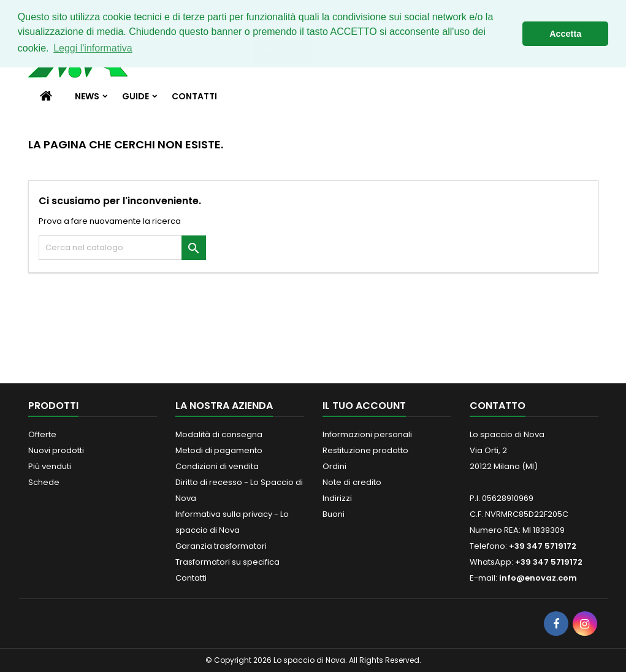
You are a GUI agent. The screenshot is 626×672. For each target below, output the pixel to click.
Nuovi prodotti (56, 450)
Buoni (334, 514)
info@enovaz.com (538, 578)
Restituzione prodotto (365, 450)
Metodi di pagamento (219, 450)
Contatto (498, 406)
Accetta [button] (565, 34)
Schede (44, 482)
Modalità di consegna (219, 434)
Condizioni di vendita (217, 466)
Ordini (334, 466)
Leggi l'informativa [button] (93, 48)
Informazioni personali (367, 434)
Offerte (42, 434)
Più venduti (50, 466)
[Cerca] (122, 248)
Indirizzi (337, 498)
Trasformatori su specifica (227, 562)
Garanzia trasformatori (221, 546)
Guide (136, 96)
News (87, 96)
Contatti (194, 96)
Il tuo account (364, 406)
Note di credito (352, 482)
